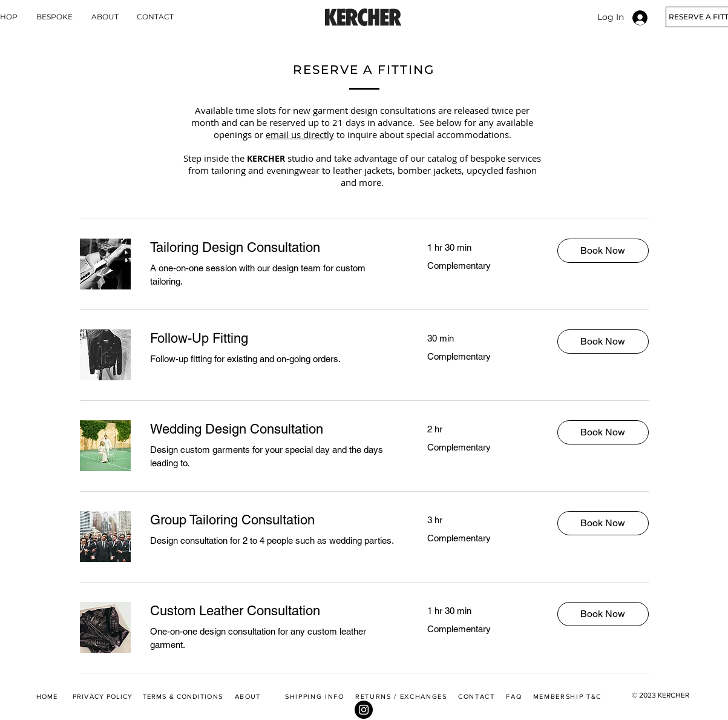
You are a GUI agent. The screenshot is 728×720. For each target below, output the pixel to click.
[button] (603, 251)
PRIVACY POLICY (103, 696)
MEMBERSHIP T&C (567, 696)
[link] (274, 247)
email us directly (300, 134)
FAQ (514, 696)
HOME (47, 696)
